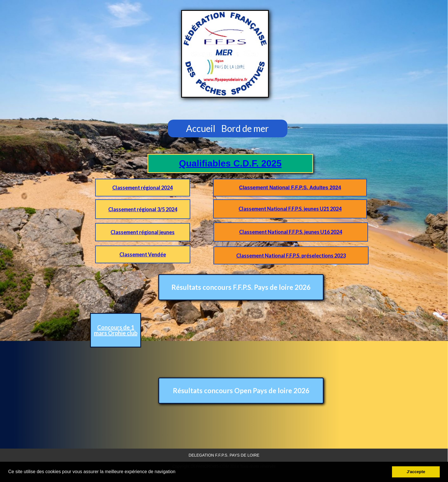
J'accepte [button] (416, 472)
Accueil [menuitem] (201, 128)
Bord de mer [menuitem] (245, 128)
